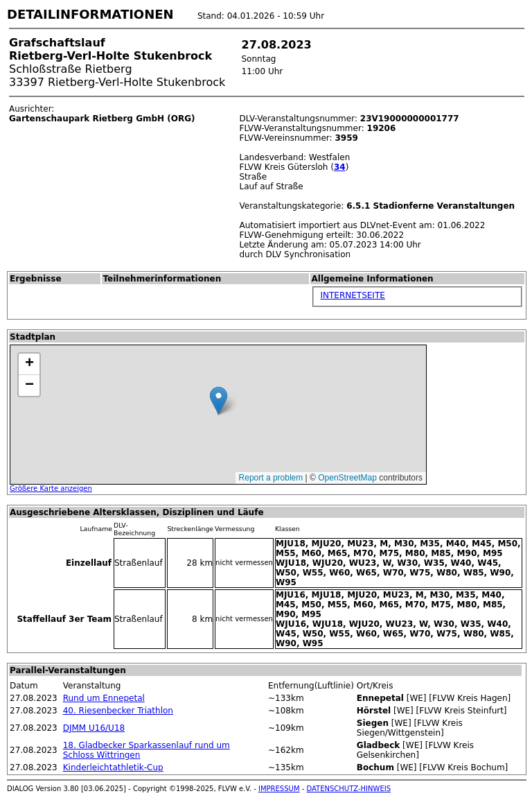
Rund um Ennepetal (104, 698)
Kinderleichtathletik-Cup (113, 767)
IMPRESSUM (279, 789)
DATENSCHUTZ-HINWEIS (349, 789)
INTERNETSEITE (352, 295)
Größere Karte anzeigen (51, 488)
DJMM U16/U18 (94, 728)
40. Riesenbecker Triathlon (118, 711)
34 (340, 167)
